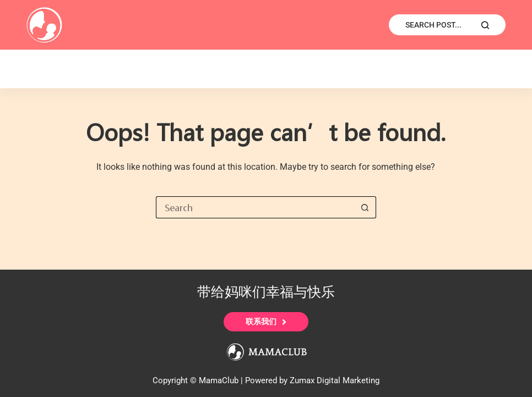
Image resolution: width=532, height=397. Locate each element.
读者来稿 (186, 69)
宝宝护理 (504, 69)
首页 (50, 69)
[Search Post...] (447, 25)
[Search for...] (255, 207)
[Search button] (365, 207)
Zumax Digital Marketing (335, 380)
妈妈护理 (428, 69)
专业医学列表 (345, 69)
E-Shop (114, 69)
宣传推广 (261, 69)
